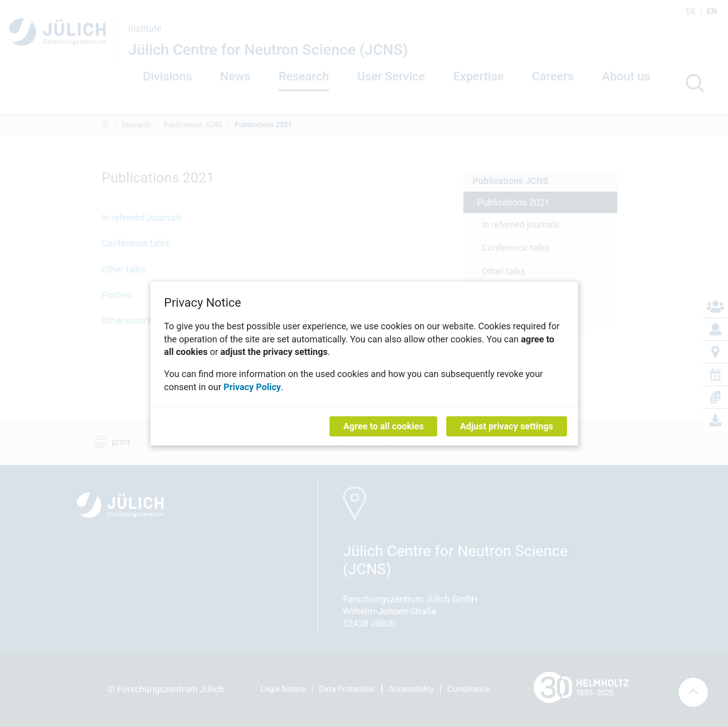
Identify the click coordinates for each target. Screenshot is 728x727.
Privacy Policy (252, 386)
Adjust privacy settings (506, 426)
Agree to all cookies (383, 426)
